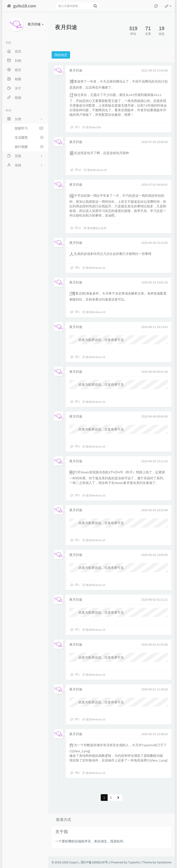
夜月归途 (76, 70)
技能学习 (29, 128)
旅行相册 (29, 147)
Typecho (134, 862)
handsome (164, 862)
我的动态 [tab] (61, 55)
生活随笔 (29, 137)
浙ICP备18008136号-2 (96, 862)
